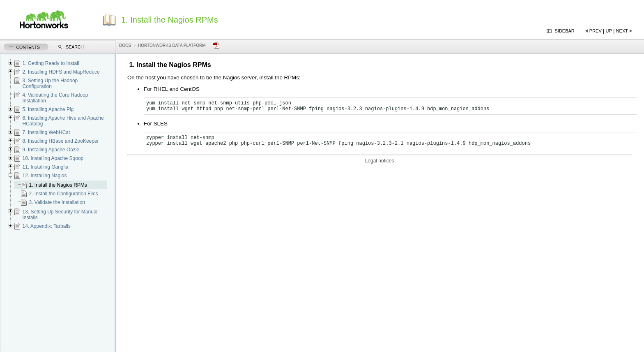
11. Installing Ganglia (45, 167)
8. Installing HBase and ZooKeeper (60, 141)
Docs (125, 45)
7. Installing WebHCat (46, 132)
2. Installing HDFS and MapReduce (61, 72)
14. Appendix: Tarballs (46, 226)
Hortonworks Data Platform (172, 45)
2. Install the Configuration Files (63, 194)
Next (622, 31)
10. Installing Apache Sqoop (53, 158)
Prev (596, 31)
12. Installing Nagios (44, 176)
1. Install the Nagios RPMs (58, 185)
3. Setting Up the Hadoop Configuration (50, 83)
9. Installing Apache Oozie (51, 150)
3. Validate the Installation (57, 202)
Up (609, 31)
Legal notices (380, 161)
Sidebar (565, 31)
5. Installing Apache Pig (48, 109)
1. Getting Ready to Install (51, 63)
